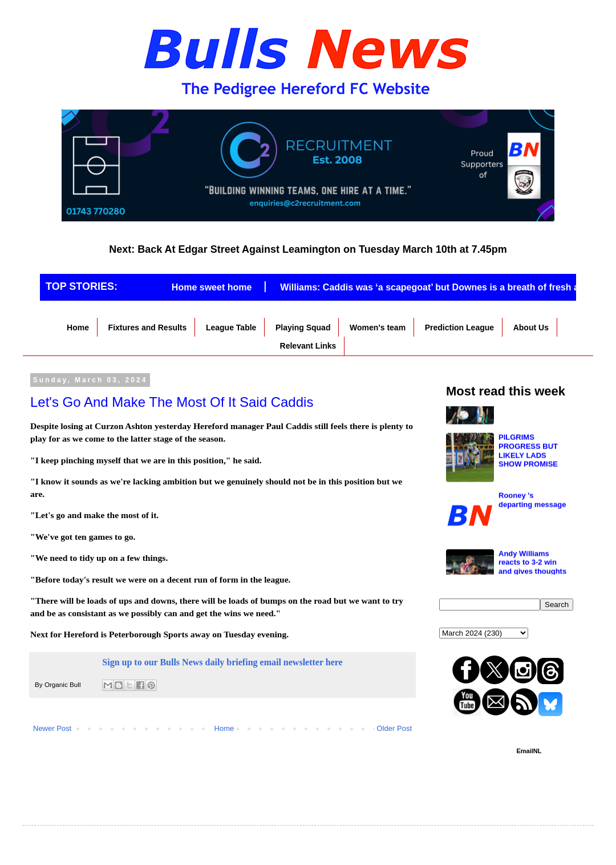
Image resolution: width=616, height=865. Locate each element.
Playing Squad (303, 328)
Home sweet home (225, 287)
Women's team (378, 328)
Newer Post (52, 728)
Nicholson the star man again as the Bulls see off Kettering (531, 485)
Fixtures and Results (148, 328)
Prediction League (459, 328)
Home (78, 328)
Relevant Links (308, 346)
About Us (531, 328)
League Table (231, 328)
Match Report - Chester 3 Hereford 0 (532, 539)
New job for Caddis (532, 414)
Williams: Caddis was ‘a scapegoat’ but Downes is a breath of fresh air (446, 287)
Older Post (394, 728)
